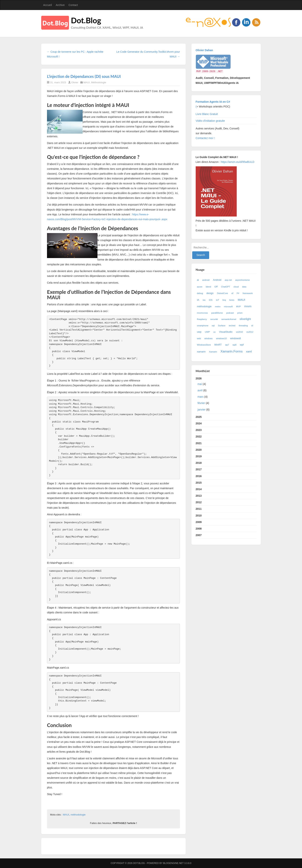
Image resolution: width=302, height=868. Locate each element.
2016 (199, 476)
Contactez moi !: (206, 138)
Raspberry (202, 319)
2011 (199, 509)
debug (200, 293)
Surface (222, 326)
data (244, 287)
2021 (199, 443)
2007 (199, 535)
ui (252, 326)
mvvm (248, 306)
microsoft (228, 307)
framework (248, 293)
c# (216, 286)
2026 (226, 395)
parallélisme (217, 313)
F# (238, 293)
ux (215, 332)
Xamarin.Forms (232, 351)
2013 (199, 496)
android (206, 280)
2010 (199, 516)
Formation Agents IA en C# (213, 102)
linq (224, 300)
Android (217, 280)
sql (213, 326)
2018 (199, 463)
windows (208, 338)
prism (240, 313)
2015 (199, 483)
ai (198, 280)
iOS (211, 300)
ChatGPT (226, 287)
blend (208, 287)
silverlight (245, 319)
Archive (60, 5)
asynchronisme (242, 280)
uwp (199, 332)
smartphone (203, 326)
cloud (236, 287)
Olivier (75, 82)
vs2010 (239, 332)
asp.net (228, 280)
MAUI (87, 82)
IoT (217, 300)
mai (200, 384)
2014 (199, 489)
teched (232, 326)
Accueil (47, 5)
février (201, 403)
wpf (242, 345)
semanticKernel (229, 319)
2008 (199, 529)
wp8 (234, 345)
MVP (238, 307)
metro (218, 307)
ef (232, 293)
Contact (73, 5)
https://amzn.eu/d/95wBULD (237, 162)
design (210, 293)
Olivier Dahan (204, 50)
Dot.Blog (86, 20)
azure (200, 287)
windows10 (221, 338)
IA (198, 300)
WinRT (218, 345)
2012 (199, 502)
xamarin (201, 352)
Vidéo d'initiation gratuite (210, 121)
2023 (199, 430)
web (199, 338)
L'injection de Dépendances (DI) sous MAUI (84, 76)
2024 (199, 423)
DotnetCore (223, 293)
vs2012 (250, 332)
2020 (199, 450)
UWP (207, 332)
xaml (249, 352)
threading (243, 326)
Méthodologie (99, 82)
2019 (199, 456)
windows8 (235, 338)
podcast (230, 313)
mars (201, 397)
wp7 (227, 345)
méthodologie (78, 815)
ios (204, 300)
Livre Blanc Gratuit (207, 114)
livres (232, 300)
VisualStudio (226, 332)
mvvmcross (203, 313)
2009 (199, 522)
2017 (199, 469)
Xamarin (213, 352)
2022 (199, 436)
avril (200, 390)
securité (214, 319)
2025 (199, 417)
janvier (202, 410)
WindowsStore (204, 345)
